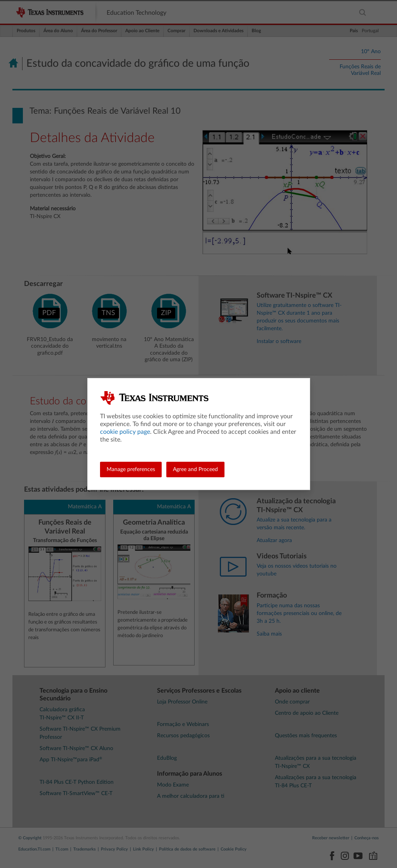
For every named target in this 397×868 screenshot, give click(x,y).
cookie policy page (125, 432)
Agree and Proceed (195, 470)
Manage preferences (131, 470)
